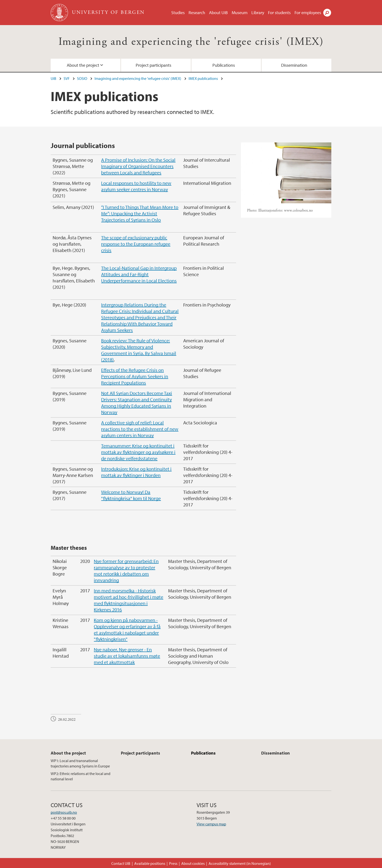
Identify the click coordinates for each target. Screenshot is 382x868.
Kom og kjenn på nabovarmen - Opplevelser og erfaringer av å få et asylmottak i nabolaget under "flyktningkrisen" (127, 630)
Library (258, 13)
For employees (308, 13)
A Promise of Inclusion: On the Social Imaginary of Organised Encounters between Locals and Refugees (138, 166)
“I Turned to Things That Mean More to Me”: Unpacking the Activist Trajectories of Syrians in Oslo (140, 213)
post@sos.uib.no (64, 812)
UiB (53, 78)
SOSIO (82, 78)
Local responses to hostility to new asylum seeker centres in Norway (136, 186)
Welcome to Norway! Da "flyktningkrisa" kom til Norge (131, 495)
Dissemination (294, 65)
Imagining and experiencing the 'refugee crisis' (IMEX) (191, 42)
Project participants (153, 65)
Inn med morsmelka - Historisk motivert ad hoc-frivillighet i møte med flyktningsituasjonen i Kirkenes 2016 (129, 600)
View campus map (211, 824)
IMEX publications (203, 78)
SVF (67, 78)
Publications (224, 65)
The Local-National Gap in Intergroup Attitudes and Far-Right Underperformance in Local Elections (139, 274)
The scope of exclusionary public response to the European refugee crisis (136, 244)
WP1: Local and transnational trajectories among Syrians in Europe (80, 763)
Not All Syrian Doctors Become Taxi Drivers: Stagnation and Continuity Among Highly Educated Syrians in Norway (137, 403)
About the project (83, 65)
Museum (240, 13)
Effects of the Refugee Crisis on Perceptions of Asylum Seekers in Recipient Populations (135, 376)
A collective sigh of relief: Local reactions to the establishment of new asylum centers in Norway (140, 429)
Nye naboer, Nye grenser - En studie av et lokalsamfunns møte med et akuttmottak (127, 656)
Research (197, 13)
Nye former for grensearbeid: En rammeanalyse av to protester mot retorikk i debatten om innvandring (126, 571)
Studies (178, 13)
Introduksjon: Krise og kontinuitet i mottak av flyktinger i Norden (136, 472)
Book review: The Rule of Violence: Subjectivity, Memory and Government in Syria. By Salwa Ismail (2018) (139, 350)
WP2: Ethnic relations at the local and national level (81, 776)
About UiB (218, 13)
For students (279, 13)
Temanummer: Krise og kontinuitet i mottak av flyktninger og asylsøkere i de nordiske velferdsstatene (138, 452)
